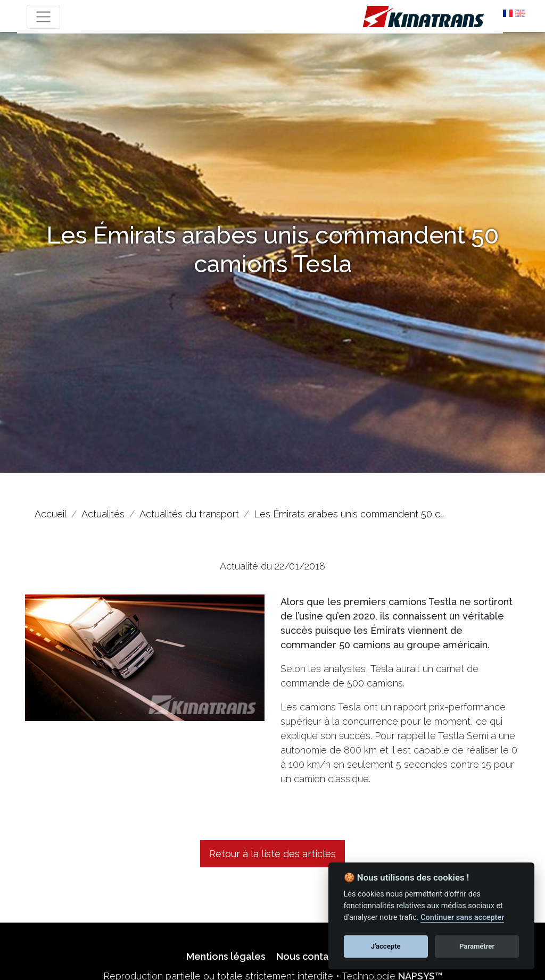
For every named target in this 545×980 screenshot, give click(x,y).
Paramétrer (477, 946)
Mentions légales (226, 956)
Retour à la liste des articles (272, 854)
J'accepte (386, 946)
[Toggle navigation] (43, 17)
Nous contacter (312, 956)
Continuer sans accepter (462, 918)
